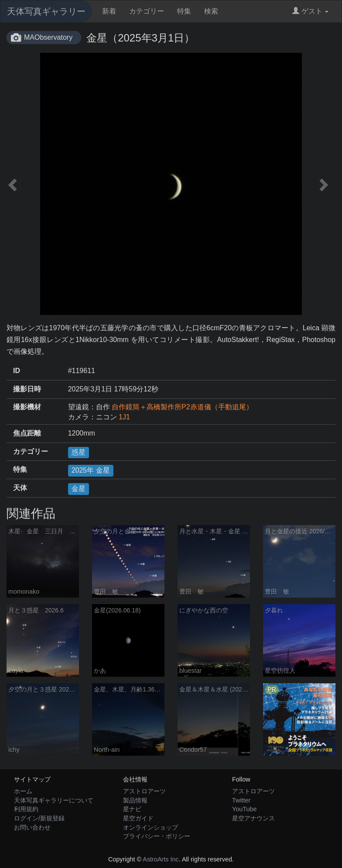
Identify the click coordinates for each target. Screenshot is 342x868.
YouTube (245, 809)
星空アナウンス (253, 818)
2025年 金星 (91, 470)
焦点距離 (27, 433)
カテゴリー (147, 11)
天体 (20, 488)
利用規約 (26, 809)
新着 (109, 11)
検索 (211, 11)
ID (17, 371)
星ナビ (132, 809)
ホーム (23, 791)
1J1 (124, 417)
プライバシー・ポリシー (157, 836)
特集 (184, 11)
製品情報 (135, 800)
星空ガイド (138, 818)
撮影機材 (27, 407)
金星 (79, 489)
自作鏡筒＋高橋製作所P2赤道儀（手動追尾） (182, 407)
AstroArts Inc (161, 859)
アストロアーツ (144, 791)
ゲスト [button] (310, 11)
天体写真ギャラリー (46, 11)
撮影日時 (27, 389)
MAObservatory (48, 37)
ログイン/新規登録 (39, 818)
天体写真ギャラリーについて (54, 800)
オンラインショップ (150, 827)
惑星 (79, 452)
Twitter (241, 800)
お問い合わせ (32, 827)
